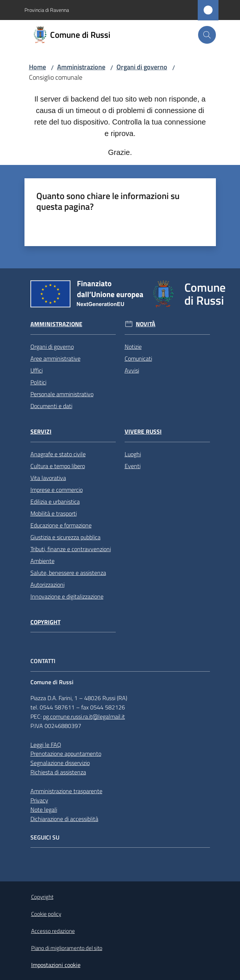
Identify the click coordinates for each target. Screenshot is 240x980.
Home (37, 67)
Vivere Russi (143, 432)
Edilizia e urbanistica (55, 501)
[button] (207, 35)
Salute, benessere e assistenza (68, 573)
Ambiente (42, 561)
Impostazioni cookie (56, 965)
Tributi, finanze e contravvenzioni (71, 549)
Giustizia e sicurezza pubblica (65, 537)
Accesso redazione (53, 931)
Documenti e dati (51, 406)
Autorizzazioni (47, 585)
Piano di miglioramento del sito (67, 948)
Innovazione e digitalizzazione (67, 596)
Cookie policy (46, 914)
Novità (146, 324)
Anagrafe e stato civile (58, 454)
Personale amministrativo (62, 394)
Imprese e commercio (57, 490)
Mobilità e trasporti (54, 513)
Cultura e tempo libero (58, 466)
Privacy (39, 800)
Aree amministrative (55, 358)
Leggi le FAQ (46, 745)
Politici (38, 382)
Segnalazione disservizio (60, 763)
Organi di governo (142, 67)
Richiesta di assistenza (58, 772)
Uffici (37, 370)
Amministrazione (81, 67)
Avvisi (132, 370)
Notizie (133, 347)
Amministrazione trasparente (66, 791)
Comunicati (138, 358)
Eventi (133, 466)
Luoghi (133, 454)
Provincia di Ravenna (47, 10)
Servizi (41, 432)
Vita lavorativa (48, 478)
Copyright (45, 622)
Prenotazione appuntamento (66, 754)
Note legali (44, 810)
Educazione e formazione (61, 525)
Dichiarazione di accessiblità (64, 819)
